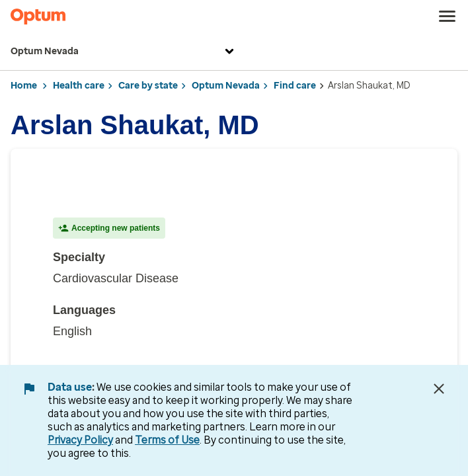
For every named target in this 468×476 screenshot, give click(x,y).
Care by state (148, 86)
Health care (79, 86)
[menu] (448, 17)
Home (24, 86)
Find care (295, 86)
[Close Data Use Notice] (439, 389)
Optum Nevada (124, 52)
